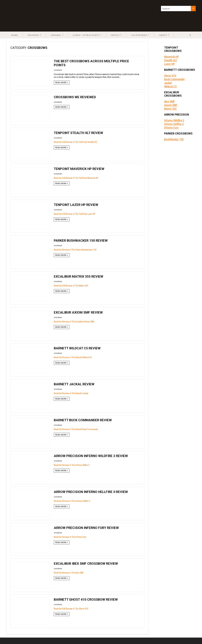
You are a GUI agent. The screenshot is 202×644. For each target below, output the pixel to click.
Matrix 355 (170, 109)
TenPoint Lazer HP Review (76, 205)
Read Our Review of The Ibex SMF (69, 573)
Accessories (139, 35)
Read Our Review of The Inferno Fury (70, 537)
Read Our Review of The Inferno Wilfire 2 (72, 465)
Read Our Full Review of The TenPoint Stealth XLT (76, 142)
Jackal (168, 83)
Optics (115, 35)
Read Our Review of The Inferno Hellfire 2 (72, 501)
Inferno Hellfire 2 (174, 124)
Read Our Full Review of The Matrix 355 (71, 286)
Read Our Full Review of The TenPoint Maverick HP (76, 178)
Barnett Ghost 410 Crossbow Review (86, 600)
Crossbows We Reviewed (75, 97)
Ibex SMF (169, 101)
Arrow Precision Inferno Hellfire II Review (91, 492)
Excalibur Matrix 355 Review (79, 277)
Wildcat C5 (170, 86)
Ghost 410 (170, 76)
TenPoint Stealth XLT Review (78, 133)
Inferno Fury (171, 128)
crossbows (58, 70)
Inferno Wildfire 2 (174, 120)
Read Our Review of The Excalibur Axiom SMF (74, 322)
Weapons (33, 35)
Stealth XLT (171, 60)
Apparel (56, 35)
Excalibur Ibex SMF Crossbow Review (86, 564)
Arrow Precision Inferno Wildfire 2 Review (91, 456)
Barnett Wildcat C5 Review (77, 348)
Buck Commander (174, 79)
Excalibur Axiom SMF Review (78, 312)
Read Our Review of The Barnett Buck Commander (76, 429)
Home (15, 35)
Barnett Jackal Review (74, 384)
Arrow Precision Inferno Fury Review (86, 528)
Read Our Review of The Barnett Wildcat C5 (73, 357)
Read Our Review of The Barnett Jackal (71, 393)
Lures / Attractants (86, 35)
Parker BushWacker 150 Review (81, 241)
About (163, 35)
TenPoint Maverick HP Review (79, 169)
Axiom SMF (171, 105)
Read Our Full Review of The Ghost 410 (71, 609)
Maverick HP (171, 57)
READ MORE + (62, 83)
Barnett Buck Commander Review (83, 420)
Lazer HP (169, 64)
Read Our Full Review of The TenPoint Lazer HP (75, 214)
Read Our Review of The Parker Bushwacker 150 (75, 250)
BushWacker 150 (174, 139)
